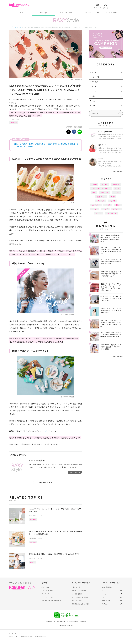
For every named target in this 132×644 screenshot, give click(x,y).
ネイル (92, 96)
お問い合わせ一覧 (26, 637)
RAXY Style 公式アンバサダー (101, 189)
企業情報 (49, 622)
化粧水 (118, 205)
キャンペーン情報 (66, 13)
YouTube (105, 604)
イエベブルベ (96, 205)
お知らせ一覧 (76, 587)
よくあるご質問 (111, 13)
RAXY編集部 (14, 122)
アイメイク (94, 82)
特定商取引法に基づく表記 (80, 604)
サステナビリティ (41, 637)
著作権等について (73, 622)
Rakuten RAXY (19, 5)
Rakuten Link (106, 601)
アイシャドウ (104, 193)
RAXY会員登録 (107, 587)
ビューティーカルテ (48, 597)
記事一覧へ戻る (46, 482)
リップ (112, 197)
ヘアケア (93, 91)
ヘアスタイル (100, 201)
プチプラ (112, 201)
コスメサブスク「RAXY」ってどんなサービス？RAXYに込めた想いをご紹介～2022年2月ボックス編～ (46, 145)
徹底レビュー (101, 197)
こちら (44, 431)
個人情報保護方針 (59, 622)
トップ (21, 13)
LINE (103, 597)
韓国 (94, 193)
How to (94, 185)
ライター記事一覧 (75, 472)
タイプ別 (98, 213)
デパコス (94, 209)
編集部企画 (116, 185)
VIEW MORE (118, 171)
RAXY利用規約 (77, 601)
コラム (17, 119)
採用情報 (83, 622)
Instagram (105, 594)
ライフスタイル (111, 213)
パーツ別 (108, 205)
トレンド (116, 193)
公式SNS (88, 13)
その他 (92, 106)
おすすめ (105, 185)
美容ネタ (32, 562)
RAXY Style (43, 13)
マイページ (45, 594)
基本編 (117, 189)
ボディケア (94, 87)
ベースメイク (95, 77)
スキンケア (94, 72)
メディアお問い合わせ (79, 591)
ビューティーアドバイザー (50, 601)
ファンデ (105, 209)
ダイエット (116, 209)
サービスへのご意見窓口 (80, 597)
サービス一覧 (13, 637)
